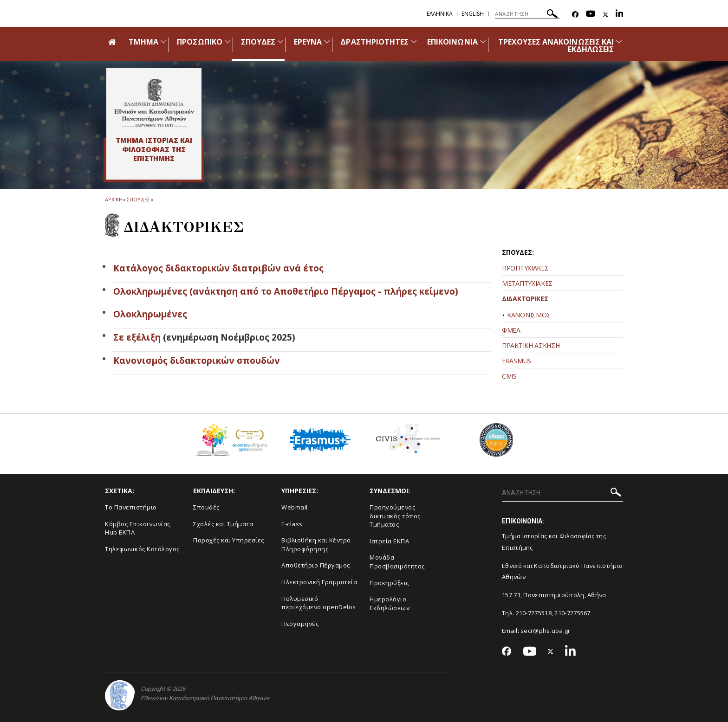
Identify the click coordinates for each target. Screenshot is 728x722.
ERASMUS (517, 361)
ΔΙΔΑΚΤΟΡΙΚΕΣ (525, 299)
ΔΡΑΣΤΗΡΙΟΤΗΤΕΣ (374, 42)
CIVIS (509, 376)
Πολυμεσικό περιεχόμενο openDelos (319, 603)
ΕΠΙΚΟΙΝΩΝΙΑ (452, 42)
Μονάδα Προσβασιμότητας (397, 562)
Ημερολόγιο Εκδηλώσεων (390, 603)
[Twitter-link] (605, 15)
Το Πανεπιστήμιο (131, 507)
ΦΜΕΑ (511, 330)
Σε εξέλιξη (137, 337)
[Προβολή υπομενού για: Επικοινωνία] (483, 42)
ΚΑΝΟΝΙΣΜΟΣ (529, 315)
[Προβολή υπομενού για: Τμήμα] (163, 42)
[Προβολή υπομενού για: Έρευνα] (327, 42)
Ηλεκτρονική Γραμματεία (319, 582)
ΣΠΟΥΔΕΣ (258, 42)
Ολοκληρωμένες (150, 314)
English (473, 14)
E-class (292, 524)
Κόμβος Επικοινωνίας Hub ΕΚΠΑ (138, 528)
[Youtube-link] (591, 15)
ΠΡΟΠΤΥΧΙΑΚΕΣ (525, 268)
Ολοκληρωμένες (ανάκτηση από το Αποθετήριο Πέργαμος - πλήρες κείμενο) (286, 291)
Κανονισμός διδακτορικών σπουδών (197, 361)
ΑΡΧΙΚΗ (114, 199)
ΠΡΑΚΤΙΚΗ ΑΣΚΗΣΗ (531, 345)
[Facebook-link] (575, 15)
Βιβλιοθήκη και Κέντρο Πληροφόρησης (316, 545)
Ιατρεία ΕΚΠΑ (389, 541)
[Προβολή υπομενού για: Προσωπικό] (227, 42)
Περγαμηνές (300, 624)
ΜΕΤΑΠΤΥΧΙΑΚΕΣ (527, 283)
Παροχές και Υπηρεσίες (229, 540)
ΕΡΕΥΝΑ (308, 42)
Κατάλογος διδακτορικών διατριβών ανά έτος (218, 268)
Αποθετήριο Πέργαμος (316, 565)
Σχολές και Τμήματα (223, 524)
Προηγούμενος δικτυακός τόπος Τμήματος (395, 516)
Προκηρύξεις (389, 583)
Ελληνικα (440, 14)
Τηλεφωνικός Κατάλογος (142, 549)
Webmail (295, 507)
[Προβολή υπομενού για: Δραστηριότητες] (414, 42)
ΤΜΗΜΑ (143, 42)
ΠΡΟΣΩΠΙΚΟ (199, 42)
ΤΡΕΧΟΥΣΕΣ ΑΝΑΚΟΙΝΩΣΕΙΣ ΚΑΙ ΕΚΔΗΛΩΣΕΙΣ (556, 45)
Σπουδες (138, 199)
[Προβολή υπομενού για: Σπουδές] (280, 42)
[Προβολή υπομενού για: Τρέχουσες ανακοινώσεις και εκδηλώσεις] (619, 42)
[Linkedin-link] (619, 15)
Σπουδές (206, 507)
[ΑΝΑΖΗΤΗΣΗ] (528, 14)
